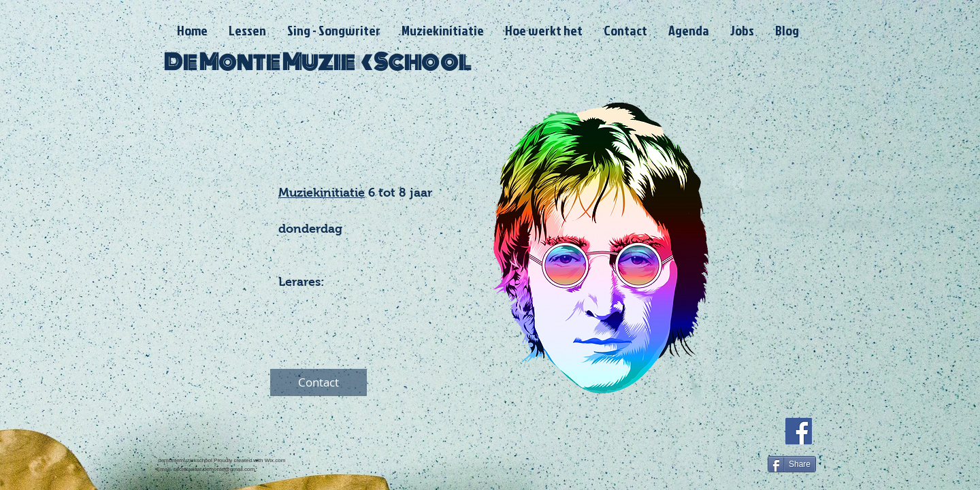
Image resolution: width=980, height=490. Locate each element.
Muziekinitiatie (322, 193)
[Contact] (318, 382)
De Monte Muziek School (317, 62)
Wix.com (275, 460)
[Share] (792, 464)
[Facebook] (799, 431)
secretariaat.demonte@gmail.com (214, 469)
